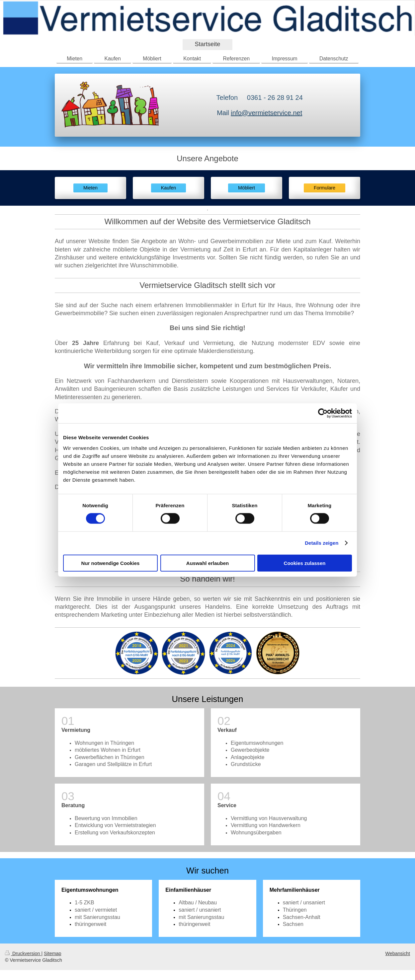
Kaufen (168, 188)
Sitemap (52, 953)
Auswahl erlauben (207, 563)
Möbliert (247, 188)
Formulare (325, 188)
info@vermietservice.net (266, 113)
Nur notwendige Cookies (111, 563)
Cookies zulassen (305, 563)
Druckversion (23, 953)
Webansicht (398, 953)
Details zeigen (322, 543)
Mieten (90, 188)
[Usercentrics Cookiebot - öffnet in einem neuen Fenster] (323, 413)
